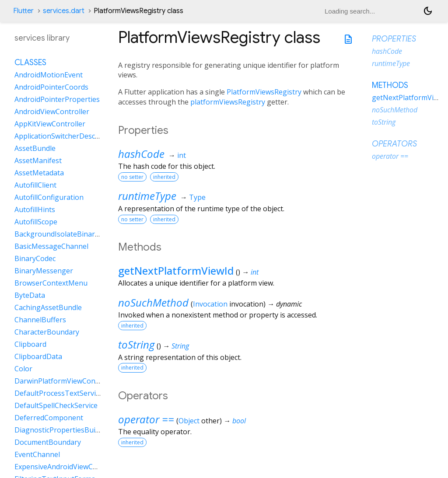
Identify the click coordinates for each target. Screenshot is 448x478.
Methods (390, 85)
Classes (30, 63)
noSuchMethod (153, 302)
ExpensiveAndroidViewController (68, 467)
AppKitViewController (50, 124)
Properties (394, 39)
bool (239, 421)
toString (136, 344)
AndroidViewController (52, 112)
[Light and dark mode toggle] (428, 11)
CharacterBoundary (47, 332)
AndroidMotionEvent (49, 75)
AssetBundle (35, 148)
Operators (394, 144)
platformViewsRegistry (228, 102)
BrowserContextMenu (51, 283)
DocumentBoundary (48, 442)
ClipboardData (38, 356)
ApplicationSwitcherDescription (66, 136)
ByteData (30, 295)
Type (197, 197)
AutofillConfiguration (49, 197)
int (182, 155)
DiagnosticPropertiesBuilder (61, 430)
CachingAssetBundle (48, 307)
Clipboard (30, 344)
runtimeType (147, 196)
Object (189, 421)
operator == (146, 419)
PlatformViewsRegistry (264, 92)
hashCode (141, 154)
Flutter (23, 11)
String (180, 346)
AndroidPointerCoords (51, 87)
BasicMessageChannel (51, 246)
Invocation (210, 304)
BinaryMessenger (44, 271)
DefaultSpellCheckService (56, 405)
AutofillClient (35, 185)
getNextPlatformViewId (176, 270)
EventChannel (37, 454)
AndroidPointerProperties (57, 99)
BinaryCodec (35, 258)
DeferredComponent (49, 418)
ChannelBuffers (40, 320)
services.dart (64, 11)
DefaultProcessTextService (59, 393)
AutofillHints (35, 209)
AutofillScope (36, 222)
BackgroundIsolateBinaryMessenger (75, 234)
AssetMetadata (39, 173)
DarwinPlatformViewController (65, 381)
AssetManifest (38, 160)
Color (23, 369)
